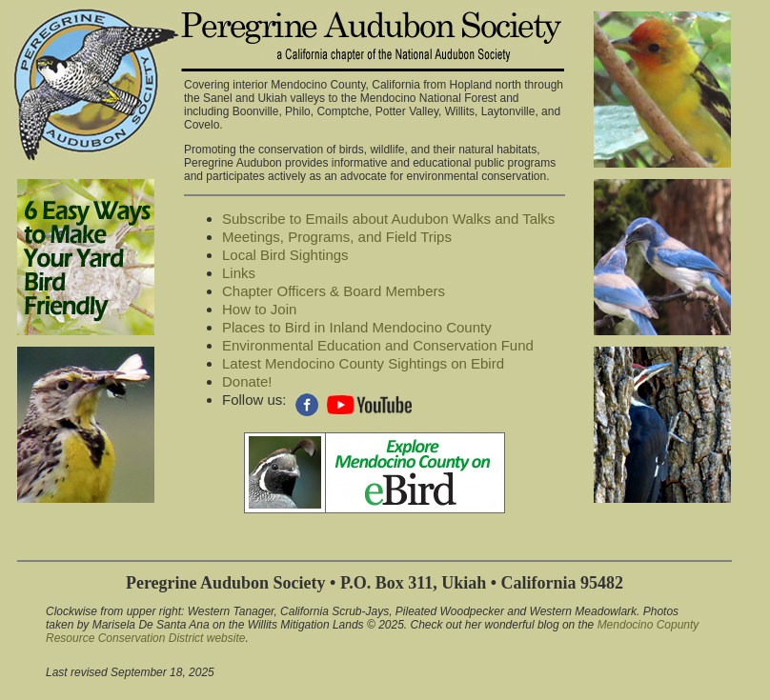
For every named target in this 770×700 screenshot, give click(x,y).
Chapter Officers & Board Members (334, 291)
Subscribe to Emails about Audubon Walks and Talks (388, 219)
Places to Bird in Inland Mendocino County (357, 327)
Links (239, 273)
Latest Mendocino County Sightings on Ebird (363, 363)
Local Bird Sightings (285, 255)
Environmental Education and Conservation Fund (378, 345)
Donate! (247, 381)
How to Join (259, 309)
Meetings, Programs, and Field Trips (337, 237)
